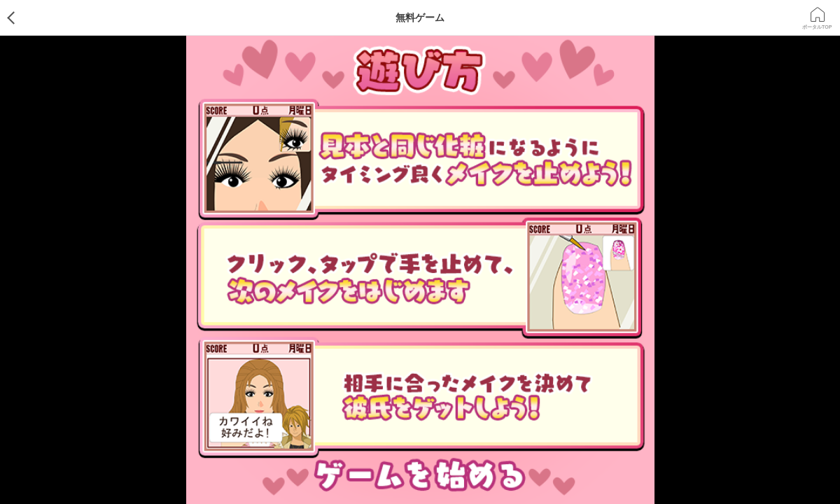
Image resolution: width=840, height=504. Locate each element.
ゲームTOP (23, 17)
